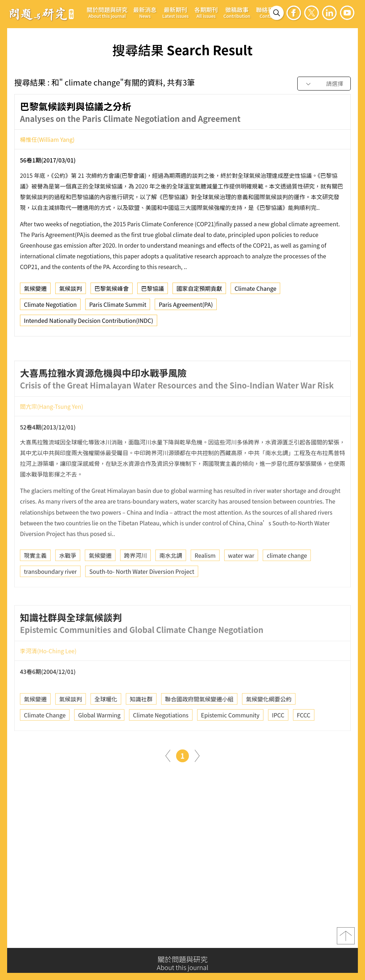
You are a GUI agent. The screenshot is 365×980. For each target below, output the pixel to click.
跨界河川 (135, 578)
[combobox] (324, 84)
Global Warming (99, 737)
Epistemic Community (230, 737)
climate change (287, 578)
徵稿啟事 (237, 12)
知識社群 (141, 721)
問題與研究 (42, 14)
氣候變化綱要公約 (269, 721)
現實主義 (35, 578)
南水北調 (171, 578)
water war (241, 578)
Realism (205, 578)
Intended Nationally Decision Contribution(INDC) (89, 323)
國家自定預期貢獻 (199, 291)
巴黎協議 (153, 291)
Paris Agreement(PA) (186, 307)
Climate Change (255, 291)
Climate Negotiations (161, 737)
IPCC (278, 737)
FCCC (304, 737)
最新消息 (145, 12)
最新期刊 (175, 12)
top (346, 939)
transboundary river (50, 594)
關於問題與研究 (107, 12)
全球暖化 (106, 721)
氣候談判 (71, 291)
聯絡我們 (268, 12)
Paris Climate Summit (118, 307)
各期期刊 (206, 12)
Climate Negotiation (50, 307)
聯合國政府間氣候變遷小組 (199, 721)
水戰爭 (68, 578)
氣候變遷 (35, 291)
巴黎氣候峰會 (112, 291)
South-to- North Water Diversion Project (142, 594)
